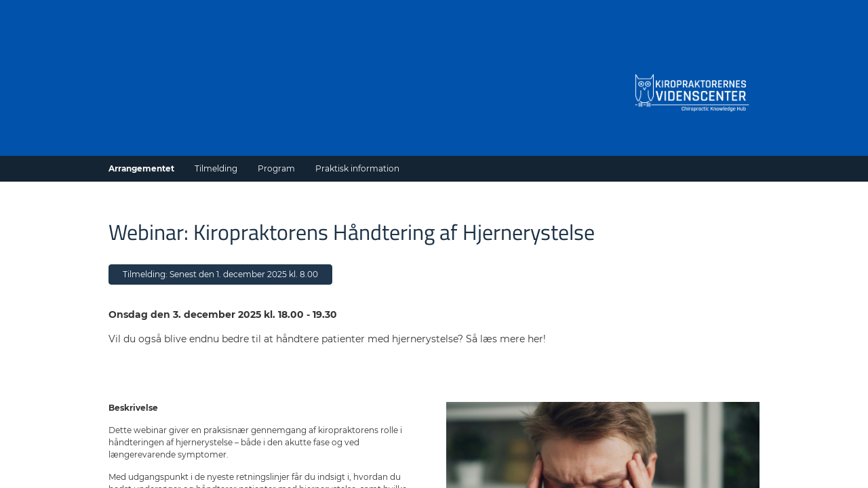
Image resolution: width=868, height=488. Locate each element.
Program (276, 168)
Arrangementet (141, 168)
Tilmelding (216, 168)
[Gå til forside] (692, 91)
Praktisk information (357, 168)
